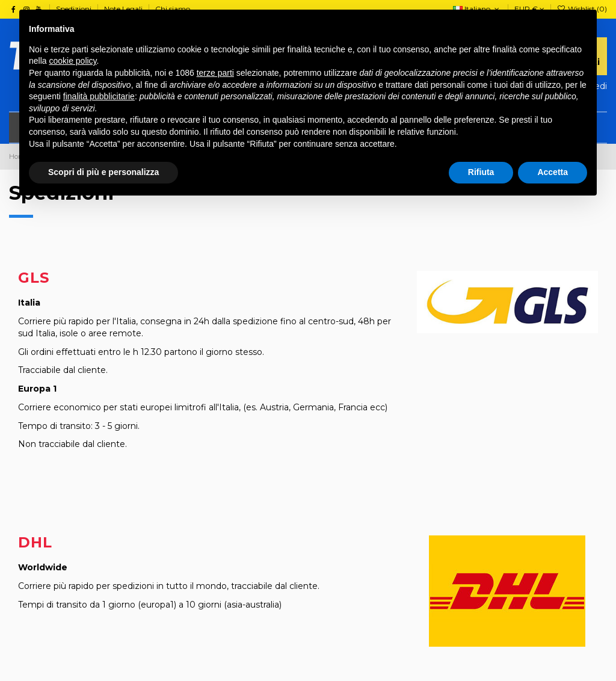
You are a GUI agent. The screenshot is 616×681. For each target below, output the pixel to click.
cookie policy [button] (72, 61)
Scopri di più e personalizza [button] (103, 172)
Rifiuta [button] (481, 172)
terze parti (215, 73)
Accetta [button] (553, 172)
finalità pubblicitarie (99, 96)
